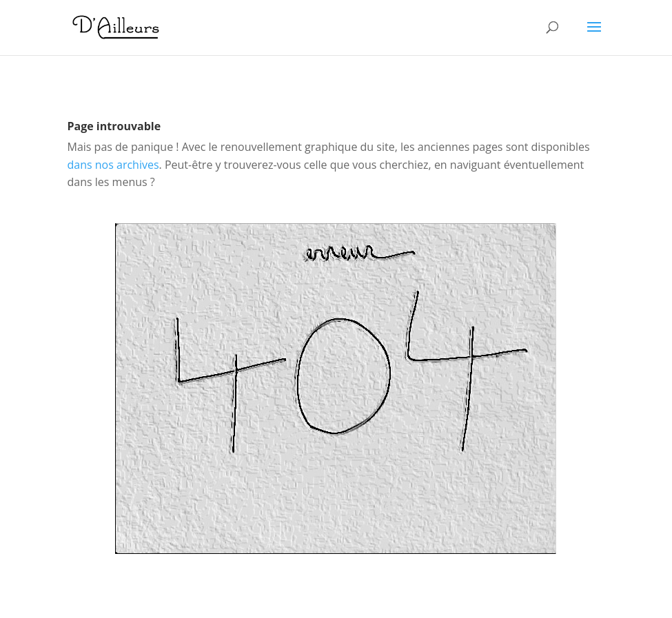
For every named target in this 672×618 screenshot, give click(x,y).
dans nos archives (113, 165)
